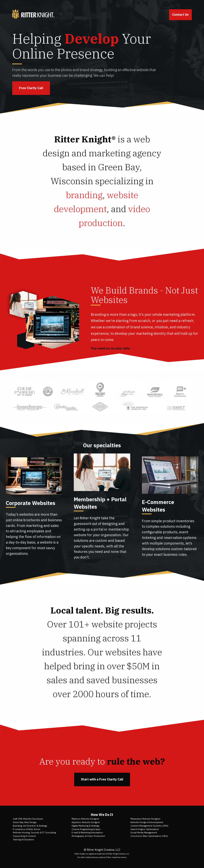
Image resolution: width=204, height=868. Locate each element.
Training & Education (23, 840)
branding (84, 195)
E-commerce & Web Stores (27, 829)
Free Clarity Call (31, 88)
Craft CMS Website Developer (28, 819)
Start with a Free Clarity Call (102, 779)
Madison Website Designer (85, 819)
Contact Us (180, 15)
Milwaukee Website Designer (145, 819)
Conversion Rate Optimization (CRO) (149, 836)
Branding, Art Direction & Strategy (30, 826)
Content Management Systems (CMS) (149, 826)
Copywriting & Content (24, 836)
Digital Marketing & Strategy (86, 826)
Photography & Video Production (88, 836)
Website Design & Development (147, 822)
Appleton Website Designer (86, 822)
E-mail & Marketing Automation (87, 833)
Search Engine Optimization (145, 829)
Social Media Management (144, 833)
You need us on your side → (112, 348)
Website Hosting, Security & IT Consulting (34, 833)
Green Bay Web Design (25, 822)
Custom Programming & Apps (86, 829)
